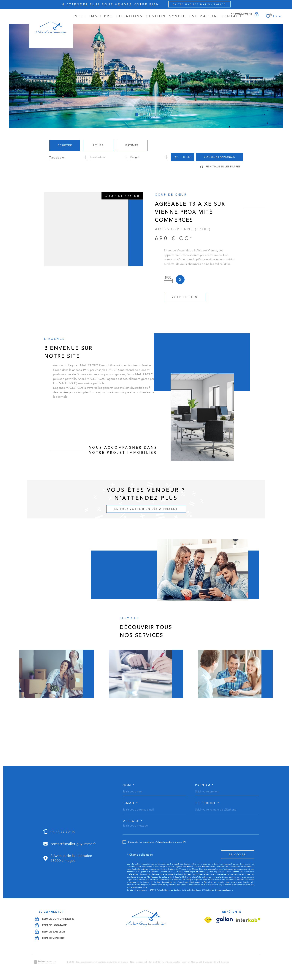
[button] (137, 114)
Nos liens (196, 962)
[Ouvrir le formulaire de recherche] (183, 157)
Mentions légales (171, 962)
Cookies (225, 962)
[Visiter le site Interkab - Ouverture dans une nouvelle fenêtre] (248, 920)
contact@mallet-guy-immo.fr (73, 844)
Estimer (132, 145)
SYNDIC (178, 16)
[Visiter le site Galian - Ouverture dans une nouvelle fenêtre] (225, 920)
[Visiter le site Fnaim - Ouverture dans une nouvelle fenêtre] (208, 920)
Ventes (78, 16)
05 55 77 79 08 (63, 832)
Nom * (128, 785)
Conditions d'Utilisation (202, 890)
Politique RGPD (211, 962)
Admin (186, 962)
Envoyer (238, 855)
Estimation (203, 16)
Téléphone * (207, 803)
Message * (132, 821)
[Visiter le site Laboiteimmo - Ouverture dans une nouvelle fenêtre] (45, 962)
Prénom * (204, 785)
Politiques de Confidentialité (174, 890)
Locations (130, 16)
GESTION (156, 16)
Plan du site (154, 962)
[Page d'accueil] (51, 28)
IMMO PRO (101, 16)
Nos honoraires (138, 962)
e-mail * (130, 803)
